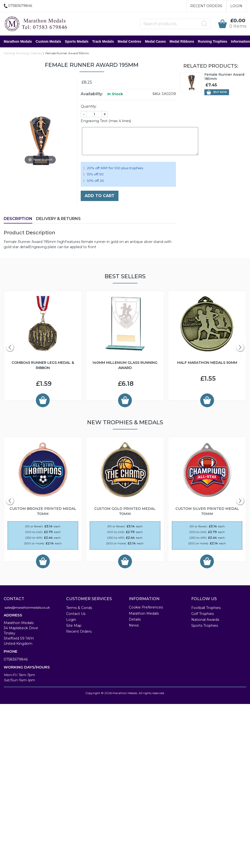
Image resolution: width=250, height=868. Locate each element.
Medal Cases (155, 41)
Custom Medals (48, 41)
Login (236, 6)
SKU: (157, 94)
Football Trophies (206, 608)
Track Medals (103, 41)
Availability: (92, 94)
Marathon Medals (18, 41)
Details (135, 619)
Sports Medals (77, 41)
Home (8, 53)
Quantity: (89, 106)
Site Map (74, 626)
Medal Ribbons (182, 41)
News (134, 625)
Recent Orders (206, 6)
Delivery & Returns (58, 219)
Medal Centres (129, 41)
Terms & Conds (79, 608)
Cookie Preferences (146, 607)
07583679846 (16, 659)
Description (18, 219)
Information (240, 41)
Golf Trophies (202, 614)
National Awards (205, 620)
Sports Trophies (205, 626)
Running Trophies (213, 41)
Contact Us (76, 614)
